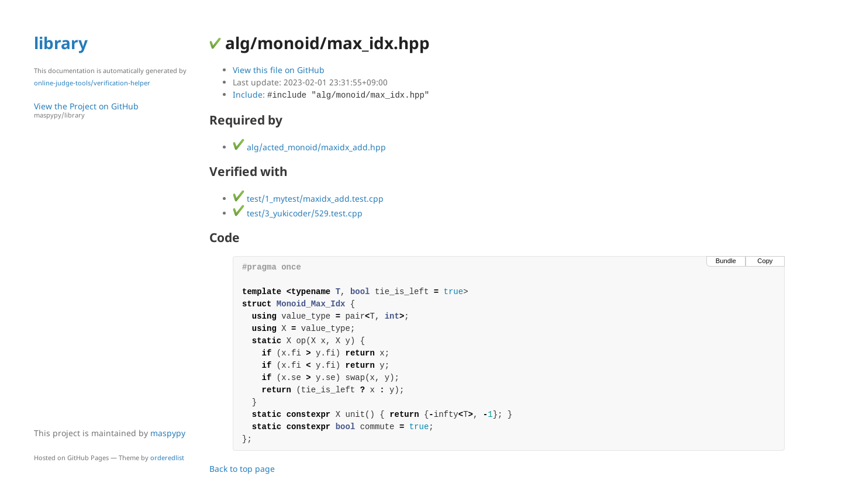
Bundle (726, 261)
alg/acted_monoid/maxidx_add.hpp (309, 147)
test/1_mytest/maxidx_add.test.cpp (308, 199)
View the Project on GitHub (116, 110)
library (61, 43)
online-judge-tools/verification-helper (92, 83)
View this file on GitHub (279, 70)
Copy (765, 261)
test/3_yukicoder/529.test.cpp (298, 213)
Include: (331, 94)
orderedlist (167, 458)
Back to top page (242, 469)
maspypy (168, 433)
